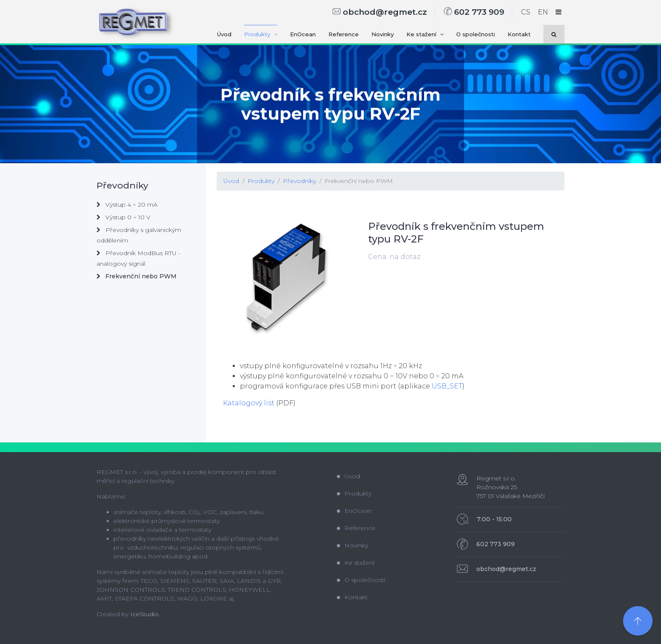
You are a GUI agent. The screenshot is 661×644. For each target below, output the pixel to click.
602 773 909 (474, 12)
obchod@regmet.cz (380, 12)
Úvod (224, 34)
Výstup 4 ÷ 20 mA (127, 205)
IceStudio (144, 614)
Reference (344, 34)
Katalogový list (249, 403)
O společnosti (476, 34)
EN (543, 12)
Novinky (383, 34)
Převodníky (300, 181)
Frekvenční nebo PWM (359, 181)
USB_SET (446, 386)
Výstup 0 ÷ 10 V (124, 217)
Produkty (261, 34)
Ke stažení (425, 34)
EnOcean (303, 34)
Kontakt (519, 34)
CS (526, 12)
